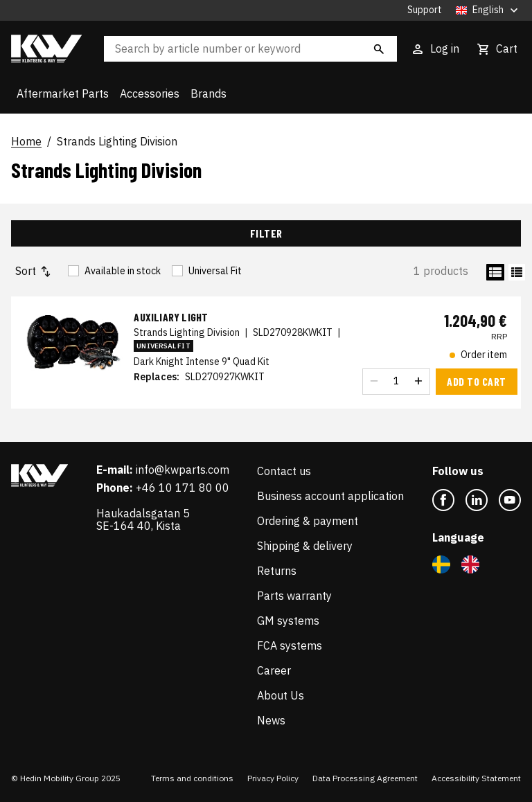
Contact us (284, 471)
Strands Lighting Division (117, 142)
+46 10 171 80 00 (183, 488)
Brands (209, 93)
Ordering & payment (308, 521)
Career (274, 670)
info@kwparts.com (183, 470)
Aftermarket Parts (63, 93)
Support (425, 10)
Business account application (330, 496)
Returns (277, 571)
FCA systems (290, 645)
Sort (34, 271)
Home (26, 142)
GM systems (288, 621)
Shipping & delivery (305, 546)
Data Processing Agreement (365, 778)
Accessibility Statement (476, 778)
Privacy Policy (273, 778)
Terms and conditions (192, 778)
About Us (281, 695)
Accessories (150, 93)
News (271, 720)
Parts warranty (294, 596)
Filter (266, 233)
